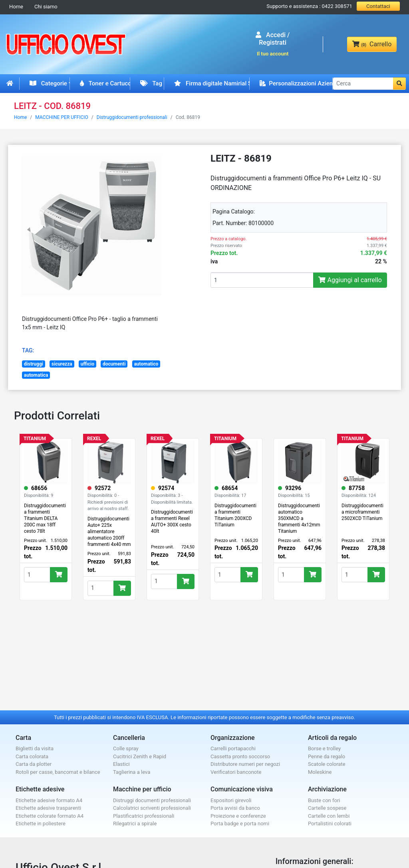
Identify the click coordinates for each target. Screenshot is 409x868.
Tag (151, 83)
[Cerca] (363, 84)
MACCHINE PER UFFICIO (62, 117)
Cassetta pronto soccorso (240, 756)
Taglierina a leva (132, 772)
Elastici (121, 764)
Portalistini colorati (330, 824)
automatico (146, 364)
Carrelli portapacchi (233, 748)
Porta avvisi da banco (235, 808)
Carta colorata (32, 756)
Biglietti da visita (35, 748)
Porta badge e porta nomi (240, 824)
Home (16, 7)
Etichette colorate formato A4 (50, 816)
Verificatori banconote (236, 772)
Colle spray (126, 748)
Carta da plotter (34, 764)
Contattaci (378, 6)
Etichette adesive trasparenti (48, 808)
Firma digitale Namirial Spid (212, 83)
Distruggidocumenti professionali (132, 117)
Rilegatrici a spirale (135, 824)
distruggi (34, 364)
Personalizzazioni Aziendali (296, 83)
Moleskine (320, 772)
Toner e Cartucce (105, 83)
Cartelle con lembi (329, 816)
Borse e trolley (324, 748)
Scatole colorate (327, 764)
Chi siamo (46, 7)
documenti (114, 364)
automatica (36, 375)
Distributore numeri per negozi (245, 764)
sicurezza (62, 364)
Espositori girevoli (231, 800)
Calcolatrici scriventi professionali (152, 808)
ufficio (87, 364)
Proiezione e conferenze (238, 816)
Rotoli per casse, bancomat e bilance (58, 772)
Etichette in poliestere (41, 824)
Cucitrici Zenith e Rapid (140, 756)
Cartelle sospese (327, 808)
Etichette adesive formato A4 (49, 800)
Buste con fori (324, 800)
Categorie (48, 83)
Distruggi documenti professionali (152, 800)
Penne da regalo (327, 756)
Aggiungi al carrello (350, 280)
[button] (399, 84)
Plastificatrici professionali (144, 816)
